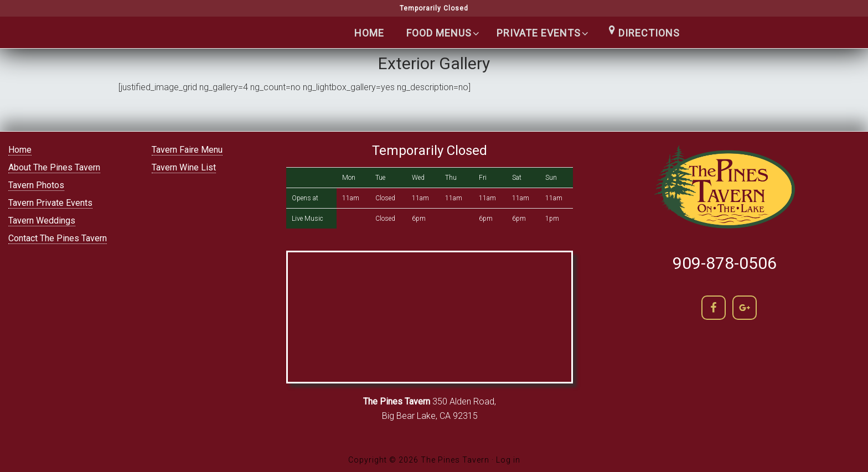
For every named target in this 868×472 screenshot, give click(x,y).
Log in (508, 460)
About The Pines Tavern (54, 167)
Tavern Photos (36, 185)
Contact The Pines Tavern (58, 238)
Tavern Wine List (184, 167)
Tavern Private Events (50, 203)
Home (20, 150)
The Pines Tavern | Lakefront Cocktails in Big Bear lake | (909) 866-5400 (207, 56)
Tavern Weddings (42, 221)
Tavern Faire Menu (187, 150)
